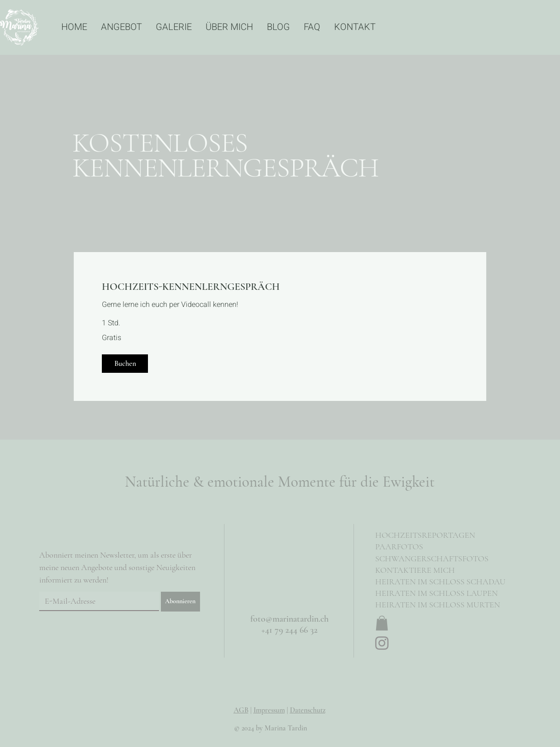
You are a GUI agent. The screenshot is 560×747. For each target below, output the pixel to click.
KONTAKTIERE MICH (415, 570)
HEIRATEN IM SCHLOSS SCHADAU (440, 582)
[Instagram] (382, 643)
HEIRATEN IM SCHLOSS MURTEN (438, 605)
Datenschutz (308, 710)
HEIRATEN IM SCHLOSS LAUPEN (436, 593)
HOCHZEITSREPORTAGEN (425, 535)
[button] (125, 364)
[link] (280, 287)
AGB (241, 710)
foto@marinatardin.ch (289, 619)
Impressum (269, 710)
